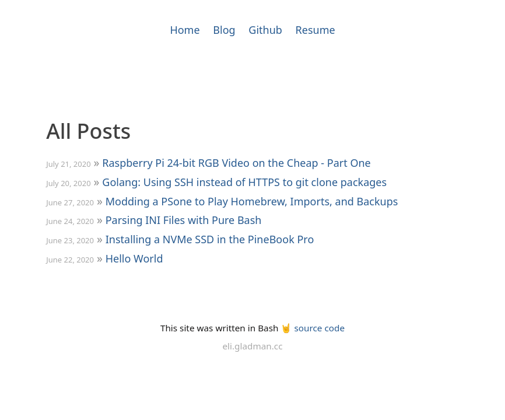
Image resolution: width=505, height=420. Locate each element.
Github (265, 30)
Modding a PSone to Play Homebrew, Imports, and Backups (252, 201)
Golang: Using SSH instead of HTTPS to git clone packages (244, 182)
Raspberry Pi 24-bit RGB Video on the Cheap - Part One (236, 163)
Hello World (134, 258)
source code (319, 328)
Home (185, 30)
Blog (224, 30)
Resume (315, 30)
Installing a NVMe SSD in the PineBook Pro (210, 239)
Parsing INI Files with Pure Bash (184, 220)
